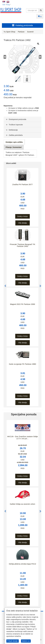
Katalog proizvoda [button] (22, 25)
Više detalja (22, 223)
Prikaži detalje (13, 641)
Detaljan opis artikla (14, 142)
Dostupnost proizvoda (16, 119)
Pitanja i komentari (14, 147)
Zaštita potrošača (14, 135)
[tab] (22, 119)
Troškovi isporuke (14, 125)
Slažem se (26, 641)
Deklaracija (12, 130)
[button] (4, 285)
